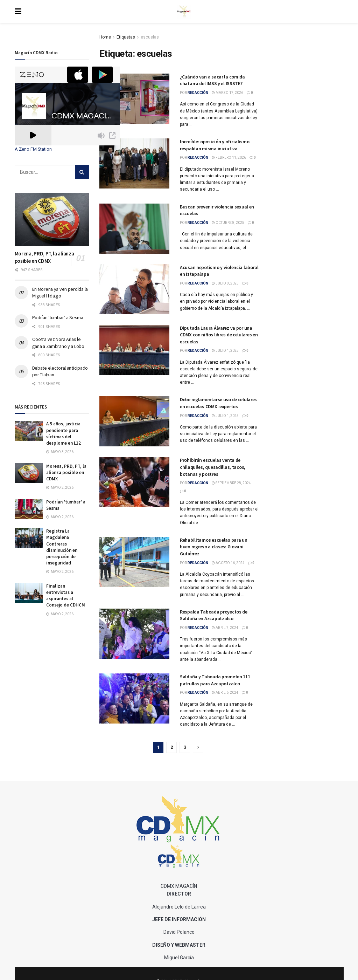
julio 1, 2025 (225, 351)
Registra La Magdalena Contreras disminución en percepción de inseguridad (62, 547)
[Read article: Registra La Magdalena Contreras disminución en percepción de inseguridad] (29, 538)
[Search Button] (82, 172)
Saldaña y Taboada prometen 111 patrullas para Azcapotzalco (215, 680)
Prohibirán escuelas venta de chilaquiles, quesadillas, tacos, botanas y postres (213, 467)
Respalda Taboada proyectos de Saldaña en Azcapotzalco (214, 615)
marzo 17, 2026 (227, 93)
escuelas (150, 37)
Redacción (198, 93)
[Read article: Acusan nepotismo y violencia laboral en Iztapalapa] (134, 289)
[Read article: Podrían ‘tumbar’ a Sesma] (29, 509)
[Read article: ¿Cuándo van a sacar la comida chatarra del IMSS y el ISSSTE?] (134, 99)
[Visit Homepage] (184, 12)
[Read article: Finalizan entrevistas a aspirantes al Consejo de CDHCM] (29, 593)
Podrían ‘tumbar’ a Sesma (58, 317)
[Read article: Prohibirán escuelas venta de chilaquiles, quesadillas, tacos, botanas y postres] (134, 482)
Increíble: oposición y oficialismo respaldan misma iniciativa (215, 145)
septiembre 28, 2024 (231, 483)
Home (105, 37)
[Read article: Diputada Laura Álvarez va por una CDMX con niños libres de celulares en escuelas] (134, 350)
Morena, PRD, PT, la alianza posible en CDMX (66, 472)
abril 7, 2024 (225, 628)
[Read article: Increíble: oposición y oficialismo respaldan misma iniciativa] (134, 163)
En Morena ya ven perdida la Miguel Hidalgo (60, 293)
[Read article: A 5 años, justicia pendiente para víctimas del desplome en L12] (29, 431)
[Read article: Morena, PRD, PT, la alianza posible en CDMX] (52, 220)
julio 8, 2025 (225, 283)
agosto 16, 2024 (228, 563)
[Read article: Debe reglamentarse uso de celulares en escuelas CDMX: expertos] (134, 421)
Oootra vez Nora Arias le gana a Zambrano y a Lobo (58, 343)
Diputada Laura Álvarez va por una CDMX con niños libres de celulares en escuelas (219, 335)
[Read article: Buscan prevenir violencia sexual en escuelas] (134, 229)
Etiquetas (126, 37)
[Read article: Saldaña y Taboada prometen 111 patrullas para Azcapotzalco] (134, 698)
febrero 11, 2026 (229, 157)
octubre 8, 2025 (228, 223)
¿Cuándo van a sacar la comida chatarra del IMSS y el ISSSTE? (212, 80)
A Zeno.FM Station (33, 149)
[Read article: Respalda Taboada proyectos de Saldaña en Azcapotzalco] (134, 634)
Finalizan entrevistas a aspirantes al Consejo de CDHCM (66, 596)
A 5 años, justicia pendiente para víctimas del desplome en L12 (64, 433)
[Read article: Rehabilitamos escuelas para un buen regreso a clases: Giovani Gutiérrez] (134, 562)
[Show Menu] (18, 11)
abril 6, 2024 (225, 693)
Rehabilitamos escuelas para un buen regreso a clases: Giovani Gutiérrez (214, 547)
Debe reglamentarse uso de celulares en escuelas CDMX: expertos (218, 403)
